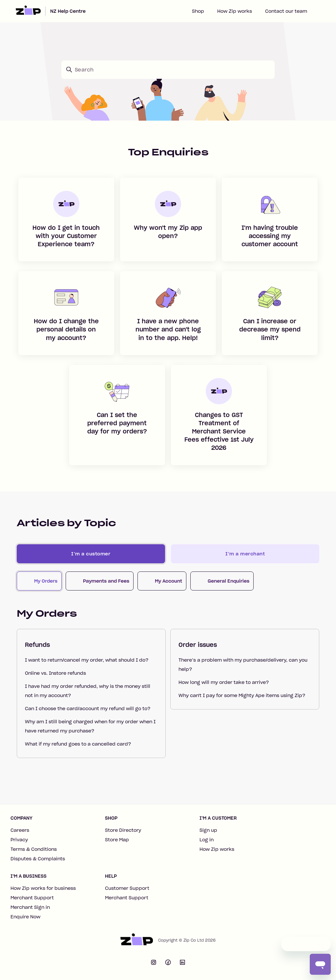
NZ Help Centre (68, 11)
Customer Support (127, 888)
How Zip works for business (43, 888)
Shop (198, 11)
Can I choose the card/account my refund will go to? (88, 709)
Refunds (37, 645)
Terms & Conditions (34, 849)
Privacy (19, 840)
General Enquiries (229, 581)
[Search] (168, 70)
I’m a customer (91, 554)
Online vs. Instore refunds (55, 673)
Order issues (198, 645)
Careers (20, 830)
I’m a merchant (245, 554)
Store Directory (123, 830)
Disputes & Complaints (38, 859)
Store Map (117, 840)
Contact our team (286, 11)
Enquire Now (25, 917)
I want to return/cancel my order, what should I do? (87, 660)
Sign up (208, 830)
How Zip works (235, 11)
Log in (207, 840)
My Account (168, 581)
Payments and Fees (106, 581)
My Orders (46, 581)
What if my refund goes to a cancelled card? (78, 744)
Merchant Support (32, 898)
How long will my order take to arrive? (224, 682)
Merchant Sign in (30, 907)
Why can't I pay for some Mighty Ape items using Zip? (242, 695)
